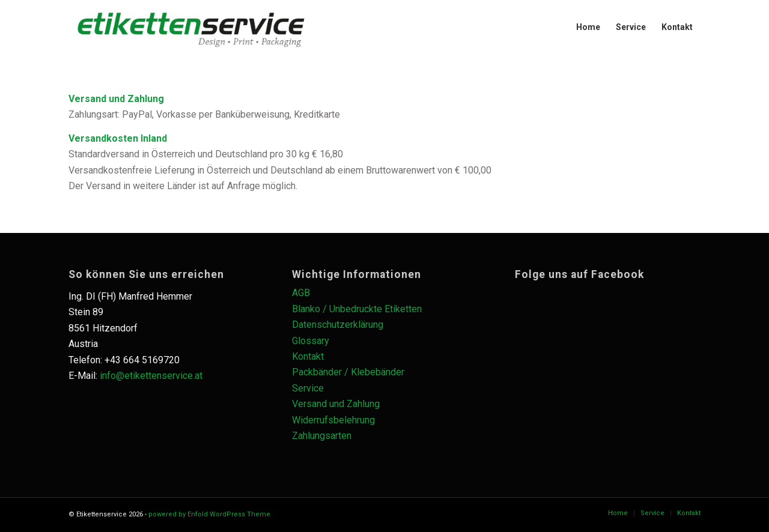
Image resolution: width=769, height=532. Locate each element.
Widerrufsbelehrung (333, 420)
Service (308, 388)
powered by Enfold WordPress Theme (209, 514)
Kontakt (308, 356)
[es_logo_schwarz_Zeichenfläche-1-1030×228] (191, 27)
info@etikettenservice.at (151, 376)
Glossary (311, 341)
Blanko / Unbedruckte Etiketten (357, 309)
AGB (301, 293)
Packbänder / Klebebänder (348, 372)
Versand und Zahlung (336, 404)
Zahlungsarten (322, 436)
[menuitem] (588, 27)
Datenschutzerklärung (338, 325)
